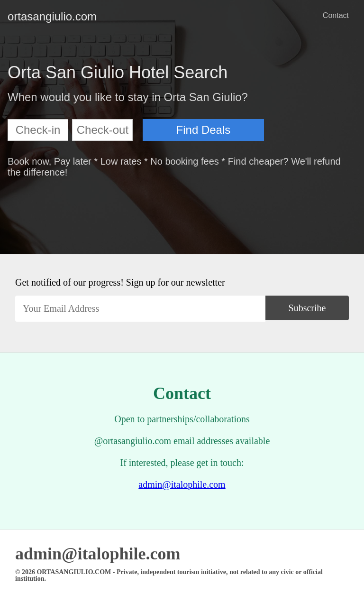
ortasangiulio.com (15, 16)
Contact (336, 15)
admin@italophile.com (182, 484)
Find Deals (204, 130)
